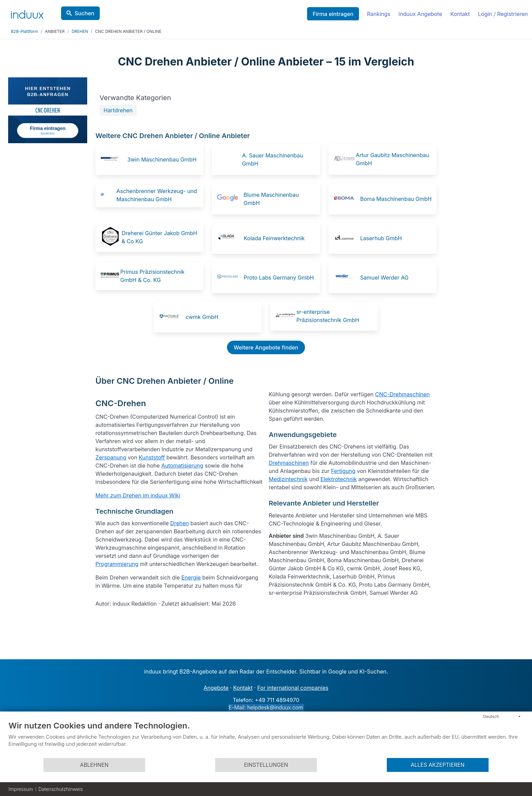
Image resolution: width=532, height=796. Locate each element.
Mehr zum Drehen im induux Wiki (138, 495)
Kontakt (460, 14)
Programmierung (117, 564)
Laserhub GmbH (381, 238)
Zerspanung (111, 457)
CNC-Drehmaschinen (402, 394)
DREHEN (80, 31)
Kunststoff (152, 457)
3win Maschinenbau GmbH (162, 159)
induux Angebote (421, 14)
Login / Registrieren (503, 14)
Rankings (379, 14)
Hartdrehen (118, 110)
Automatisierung (182, 466)
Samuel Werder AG (385, 278)
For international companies (293, 688)
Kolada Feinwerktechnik (274, 238)
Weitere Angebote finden (266, 347)
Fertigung (343, 471)
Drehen (180, 523)
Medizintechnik (288, 479)
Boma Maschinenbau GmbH (396, 199)
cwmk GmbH (202, 317)
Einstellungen (266, 765)
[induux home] (27, 13)
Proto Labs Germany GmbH (279, 278)
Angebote (216, 688)
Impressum (21, 789)
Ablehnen (94, 765)
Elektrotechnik (338, 479)
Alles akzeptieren (438, 765)
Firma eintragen (333, 14)
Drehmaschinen (289, 463)
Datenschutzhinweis (61, 789)
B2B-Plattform (24, 31)
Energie (191, 577)
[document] (266, 739)
